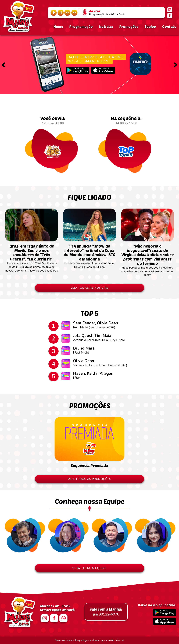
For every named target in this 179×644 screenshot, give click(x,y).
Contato (169, 27)
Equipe (150, 27)
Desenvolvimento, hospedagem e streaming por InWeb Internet (89, 640)
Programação (81, 27)
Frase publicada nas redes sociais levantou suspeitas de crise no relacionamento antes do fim (147, 259)
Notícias (106, 27)
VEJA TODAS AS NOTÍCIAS (90, 288)
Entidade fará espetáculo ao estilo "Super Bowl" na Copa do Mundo (89, 255)
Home (58, 27)
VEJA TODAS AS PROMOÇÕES (89, 479)
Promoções (129, 27)
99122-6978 (106, 612)
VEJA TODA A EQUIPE (89, 568)
